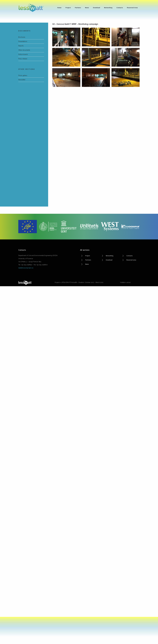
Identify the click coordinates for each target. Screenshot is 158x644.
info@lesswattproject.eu (26, 151)
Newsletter (22, 80)
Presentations (23, 41)
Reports (21, 46)
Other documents (24, 50)
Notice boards (23, 54)
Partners (78, 8)
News (87, 8)
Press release (23, 59)
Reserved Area (132, 8)
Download (96, 8)
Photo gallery (23, 75)
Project (68, 8)
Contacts (120, 8)
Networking (108, 8)
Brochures (22, 37)
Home (59, 8)
